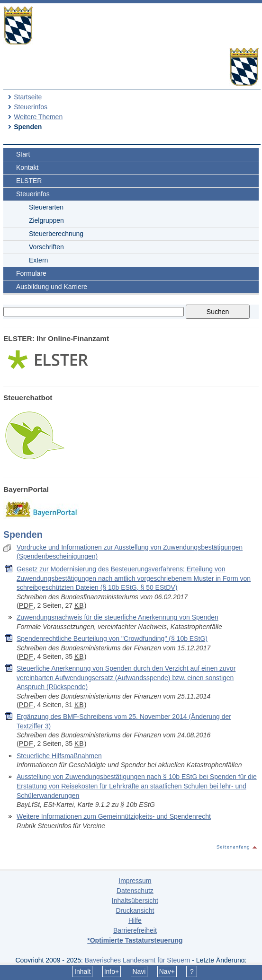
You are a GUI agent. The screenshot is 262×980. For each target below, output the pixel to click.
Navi (139, 971)
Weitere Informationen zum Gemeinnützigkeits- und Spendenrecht (114, 816)
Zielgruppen (46, 220)
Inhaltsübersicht (135, 901)
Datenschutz (135, 891)
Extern (38, 260)
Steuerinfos (31, 107)
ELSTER (29, 181)
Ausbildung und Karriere (52, 287)
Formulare (31, 273)
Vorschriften (46, 247)
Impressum (135, 881)
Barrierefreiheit (135, 930)
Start (23, 154)
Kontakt (27, 167)
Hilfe (135, 920)
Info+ (112, 971)
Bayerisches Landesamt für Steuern (138, 960)
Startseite (28, 97)
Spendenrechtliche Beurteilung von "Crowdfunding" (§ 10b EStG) (112, 639)
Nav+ (167, 971)
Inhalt (82, 971)
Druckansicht (135, 910)
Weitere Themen (38, 117)
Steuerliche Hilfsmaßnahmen (59, 756)
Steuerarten (46, 207)
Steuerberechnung (56, 234)
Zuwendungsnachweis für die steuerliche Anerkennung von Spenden (117, 617)
